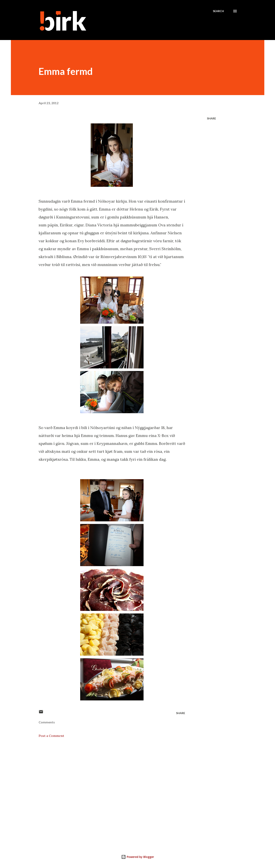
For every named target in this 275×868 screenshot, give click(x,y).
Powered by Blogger (138, 857)
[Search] (218, 11)
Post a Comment (51, 736)
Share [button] (211, 118)
